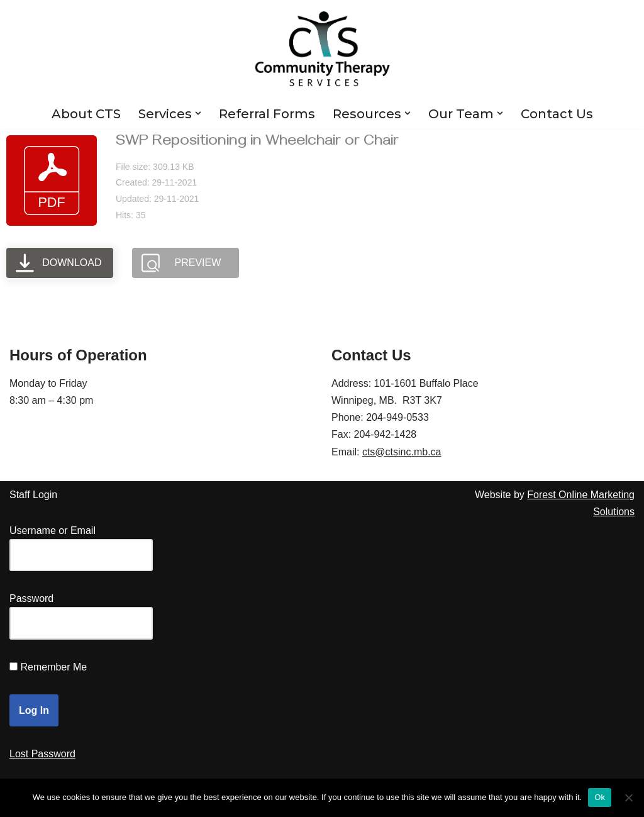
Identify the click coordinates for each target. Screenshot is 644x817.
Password (31, 598)
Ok (600, 797)
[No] (628, 798)
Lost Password (42, 754)
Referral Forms (267, 114)
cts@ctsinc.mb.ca (402, 452)
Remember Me (53, 667)
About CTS (86, 114)
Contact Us (557, 114)
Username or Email (53, 531)
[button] (198, 113)
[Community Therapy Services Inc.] (322, 49)
